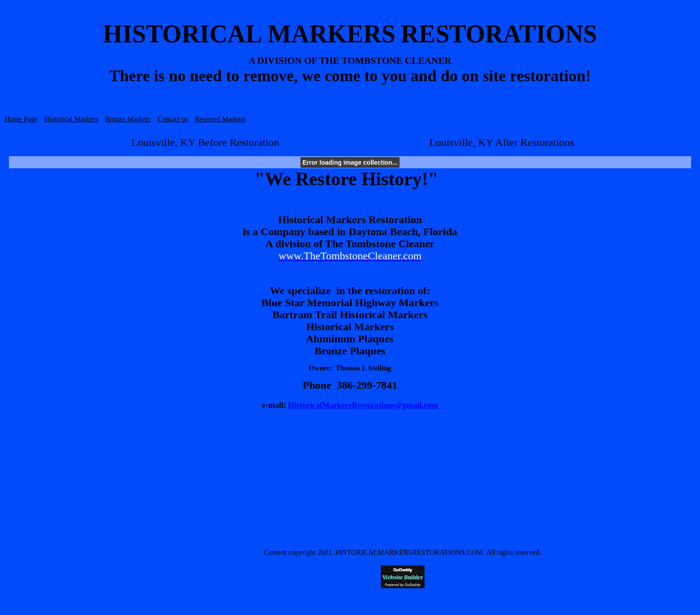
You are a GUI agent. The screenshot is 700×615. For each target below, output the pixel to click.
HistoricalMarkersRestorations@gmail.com (363, 405)
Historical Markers (71, 119)
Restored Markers (220, 119)
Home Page (21, 119)
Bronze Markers (128, 119)
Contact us (173, 119)
